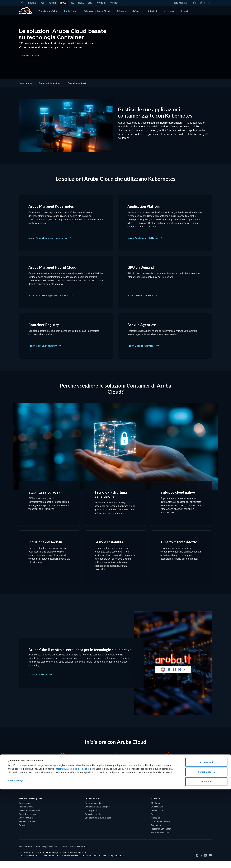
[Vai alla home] (22, 3)
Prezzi (184, 11)
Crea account (25, 810)
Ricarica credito (26, 814)
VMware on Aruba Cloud (97, 11)
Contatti (22, 832)
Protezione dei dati (93, 810)
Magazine (155, 825)
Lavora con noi (158, 818)
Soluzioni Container (50, 90)
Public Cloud (71, 11)
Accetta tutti (206, 841)
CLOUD (63, 3)
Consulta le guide (93, 821)
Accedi (205, 3)
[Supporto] (194, 3)
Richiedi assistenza (28, 821)
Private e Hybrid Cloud (129, 11)
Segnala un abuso (27, 829)
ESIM (90, 3)
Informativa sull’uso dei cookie (72, 847)
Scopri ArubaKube (40, 682)
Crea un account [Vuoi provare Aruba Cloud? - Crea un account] (63, 785)
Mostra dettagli (16, 859)
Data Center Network (161, 829)
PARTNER (114, 3)
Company (169, 11)
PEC (43, 3)
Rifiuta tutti (206, 860)
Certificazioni (157, 814)
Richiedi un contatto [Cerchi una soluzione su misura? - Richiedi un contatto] (169, 785)
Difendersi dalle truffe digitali (98, 825)
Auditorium (156, 832)
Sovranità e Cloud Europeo (97, 814)
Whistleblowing (26, 825)
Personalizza (206, 851)
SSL (72, 3)
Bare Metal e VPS (48, 11)
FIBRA (81, 3)
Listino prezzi (91, 818)
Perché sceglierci (77, 90)
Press (154, 821)
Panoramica (25, 90)
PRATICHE (101, 3)
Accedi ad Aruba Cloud (29, 818)
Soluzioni (152, 11)
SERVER (52, 3)
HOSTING (32, 3)
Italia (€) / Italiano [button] (181, 3)
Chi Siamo (156, 810)
